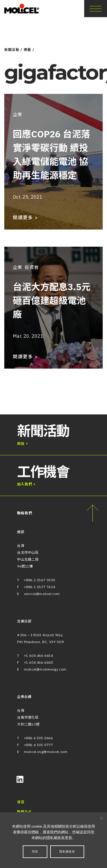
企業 (18, 114)
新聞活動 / (13, 50)
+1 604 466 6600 (39, 662)
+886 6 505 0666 (39, 738)
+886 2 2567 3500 (40, 580)
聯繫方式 (24, 812)
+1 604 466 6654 (39, 656)
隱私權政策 (67, 852)
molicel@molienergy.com (45, 669)
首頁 (21, 802)
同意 (35, 852)
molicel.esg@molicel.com (46, 752)
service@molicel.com (42, 594)
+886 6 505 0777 (39, 745)
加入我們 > (26, 484)
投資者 (32, 267)
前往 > (23, 443)
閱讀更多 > (25, 218)
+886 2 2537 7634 (40, 587)
